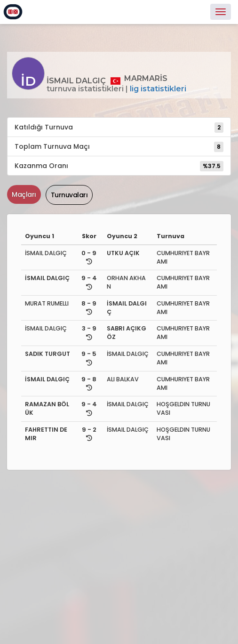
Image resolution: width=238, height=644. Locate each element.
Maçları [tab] (24, 194)
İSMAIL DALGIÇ (46, 253)
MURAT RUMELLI (47, 303)
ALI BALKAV (123, 379)
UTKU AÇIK (123, 253)
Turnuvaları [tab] (69, 195)
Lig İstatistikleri (158, 89)
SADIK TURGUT (48, 354)
